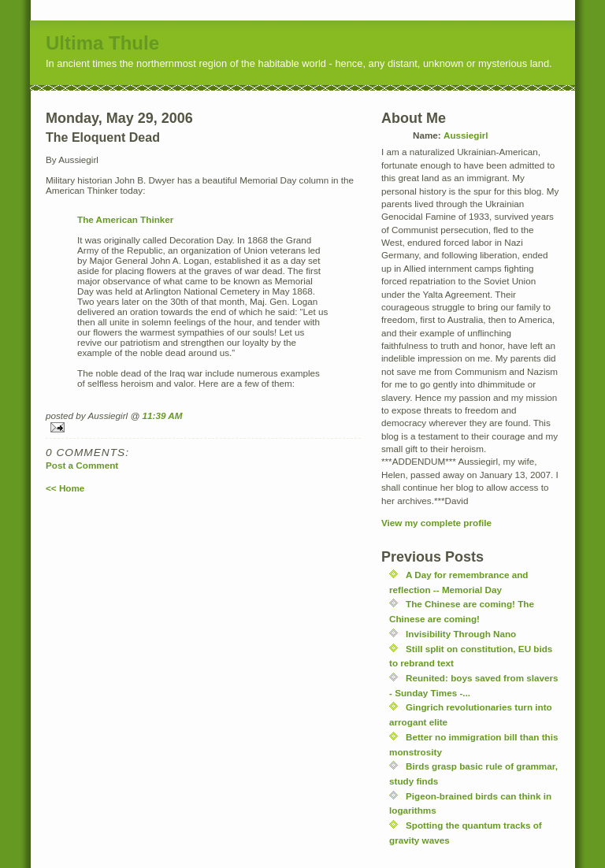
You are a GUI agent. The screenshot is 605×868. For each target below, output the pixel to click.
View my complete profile (436, 523)
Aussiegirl (466, 135)
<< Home (65, 488)
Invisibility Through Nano (461, 634)
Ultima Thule (102, 43)
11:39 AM (163, 415)
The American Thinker (125, 219)
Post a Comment (82, 465)
